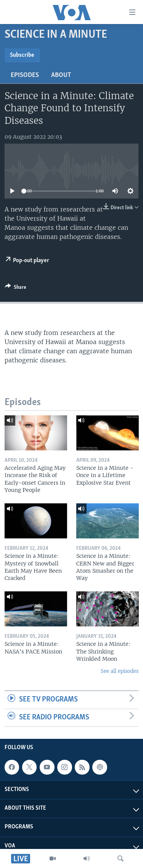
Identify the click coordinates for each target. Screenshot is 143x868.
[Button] (16, 288)
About (61, 75)
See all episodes (120, 671)
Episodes (25, 75)
